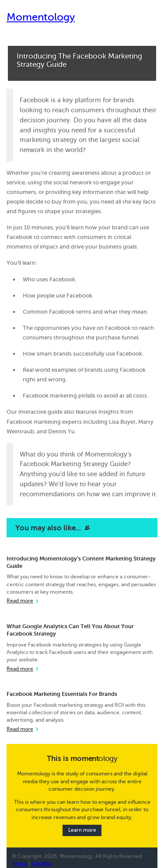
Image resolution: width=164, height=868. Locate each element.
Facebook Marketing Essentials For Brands (62, 694)
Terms (19, 864)
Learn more (82, 830)
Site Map (41, 864)
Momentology (41, 17)
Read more (20, 601)
